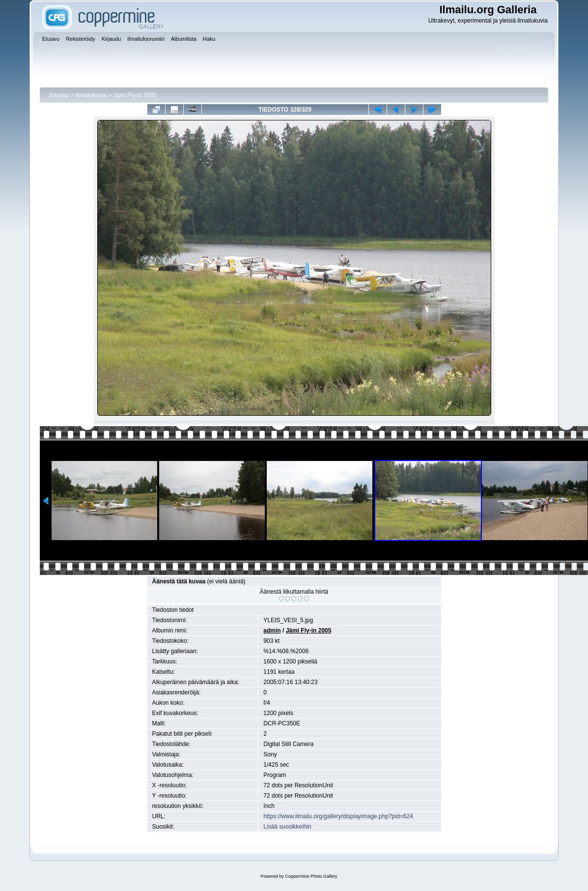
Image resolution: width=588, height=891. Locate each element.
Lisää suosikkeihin (287, 827)
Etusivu (59, 95)
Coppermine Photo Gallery (311, 876)
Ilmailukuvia (91, 95)
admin (272, 631)
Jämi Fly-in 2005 (135, 95)
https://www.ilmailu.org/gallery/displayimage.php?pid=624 (338, 816)
